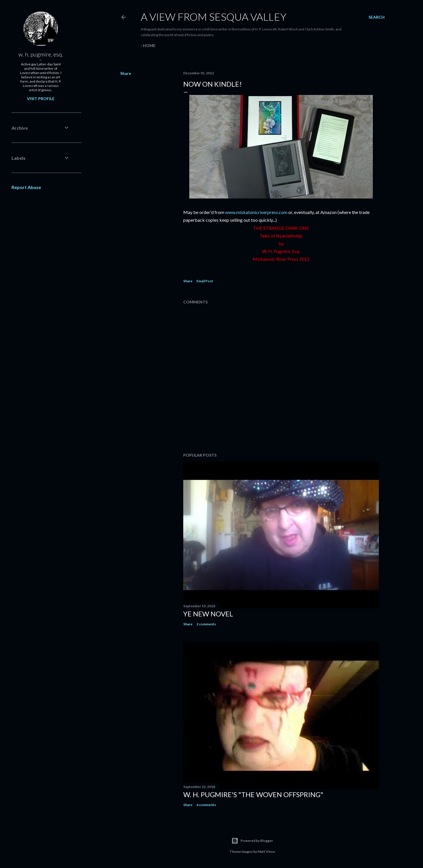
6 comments (206, 805)
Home (149, 45)
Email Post (205, 281)
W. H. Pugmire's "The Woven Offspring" (253, 794)
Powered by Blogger (252, 841)
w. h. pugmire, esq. (41, 54)
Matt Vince (266, 852)
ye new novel (208, 614)
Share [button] (126, 73)
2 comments (206, 624)
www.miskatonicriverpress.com (256, 212)
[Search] (377, 17)
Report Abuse (26, 187)
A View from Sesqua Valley (214, 17)
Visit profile (41, 99)
